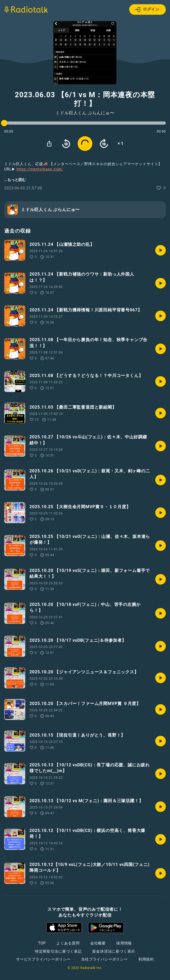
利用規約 (146, 959)
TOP (42, 943)
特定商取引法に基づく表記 (58, 951)
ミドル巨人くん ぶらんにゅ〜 (85, 113)
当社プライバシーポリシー (104, 959)
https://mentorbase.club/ (40, 169)
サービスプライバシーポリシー (43, 959)
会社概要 (98, 943)
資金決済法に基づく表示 (114, 951)
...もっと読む (15, 180)
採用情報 (124, 943)
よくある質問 (68, 943)
